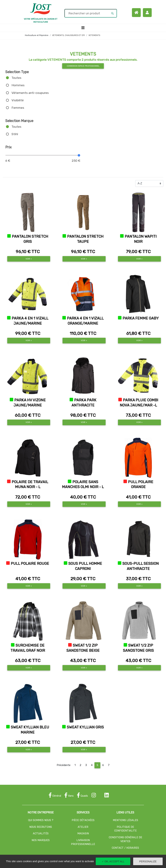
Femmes (18, 108)
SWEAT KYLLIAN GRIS (85, 727)
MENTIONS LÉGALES (125, 820)
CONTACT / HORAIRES (125, 848)
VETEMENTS (94, 35)
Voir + (29, 259)
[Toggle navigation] (83, 28)
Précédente (64, 765)
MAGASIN (83, 834)
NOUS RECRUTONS (41, 827)
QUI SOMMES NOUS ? (41, 820)
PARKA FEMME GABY (141, 318)
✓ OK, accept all (113, 861)
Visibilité (18, 100)
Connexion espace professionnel (83, 66)
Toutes (16, 78)
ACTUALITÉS (41, 834)
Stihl (15, 134)
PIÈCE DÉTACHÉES (83, 820)
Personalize (148, 861)
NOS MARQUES (41, 840)
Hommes (18, 85)
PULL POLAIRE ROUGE (30, 564)
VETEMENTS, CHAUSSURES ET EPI (68, 35)
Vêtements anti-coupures (30, 93)
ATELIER (83, 827)
